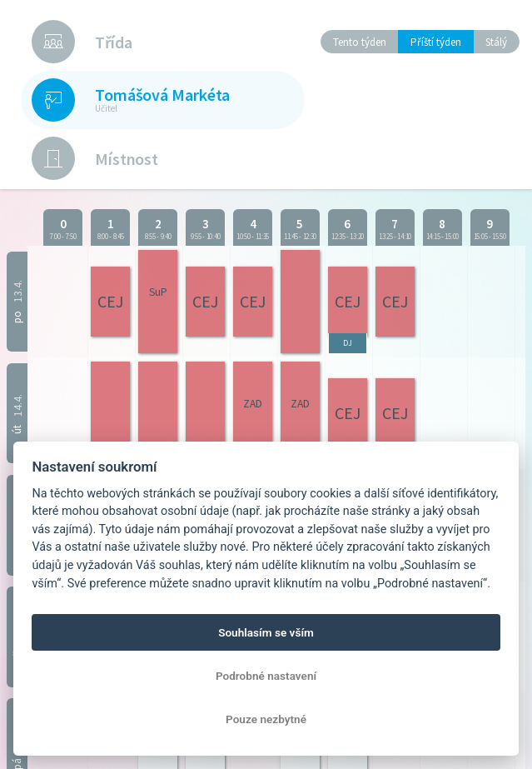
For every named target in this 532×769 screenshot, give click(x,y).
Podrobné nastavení (266, 676)
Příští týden (436, 42)
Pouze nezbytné (266, 719)
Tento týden (360, 42)
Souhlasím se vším (266, 632)
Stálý (496, 42)
